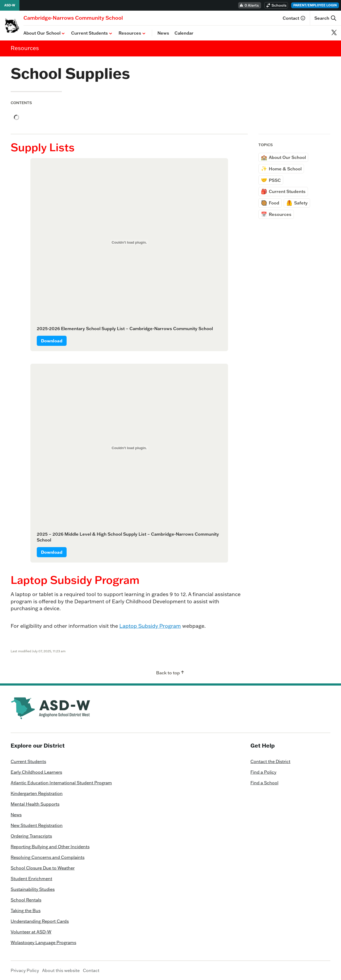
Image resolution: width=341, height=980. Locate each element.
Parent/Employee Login (315, 5)
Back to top (171, 673)
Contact (294, 18)
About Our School (45, 33)
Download (52, 341)
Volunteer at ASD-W (31, 932)
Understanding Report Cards (40, 921)
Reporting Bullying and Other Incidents (50, 847)
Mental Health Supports (35, 804)
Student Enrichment (31, 879)
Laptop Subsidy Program (150, 626)
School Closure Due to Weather (43, 868)
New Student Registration (37, 825)
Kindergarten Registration (37, 793)
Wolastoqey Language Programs (43, 942)
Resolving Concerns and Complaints (48, 857)
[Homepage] (73, 18)
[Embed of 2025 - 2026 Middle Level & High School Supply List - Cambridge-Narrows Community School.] (129, 448)
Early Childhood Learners (36, 772)
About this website (61, 970)
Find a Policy (263, 772)
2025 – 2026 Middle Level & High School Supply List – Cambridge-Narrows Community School (128, 537)
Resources (133, 33)
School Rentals (26, 900)
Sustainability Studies (33, 889)
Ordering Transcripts (31, 836)
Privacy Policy (25, 970)
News (163, 33)
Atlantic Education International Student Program (61, 783)
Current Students (92, 33)
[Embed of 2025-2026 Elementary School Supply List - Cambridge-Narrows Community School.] (129, 242)
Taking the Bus (26, 911)
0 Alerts (249, 5)
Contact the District (270, 761)
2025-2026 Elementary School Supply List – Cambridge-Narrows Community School (125, 329)
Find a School (264, 783)
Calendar (184, 33)
